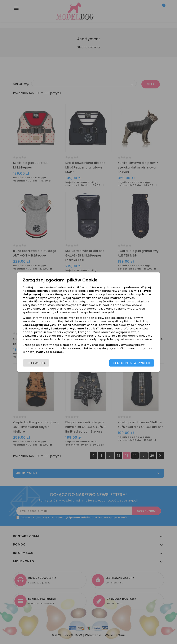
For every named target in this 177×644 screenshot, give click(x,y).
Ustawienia (36, 363)
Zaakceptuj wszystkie (131, 363)
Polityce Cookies (50, 352)
